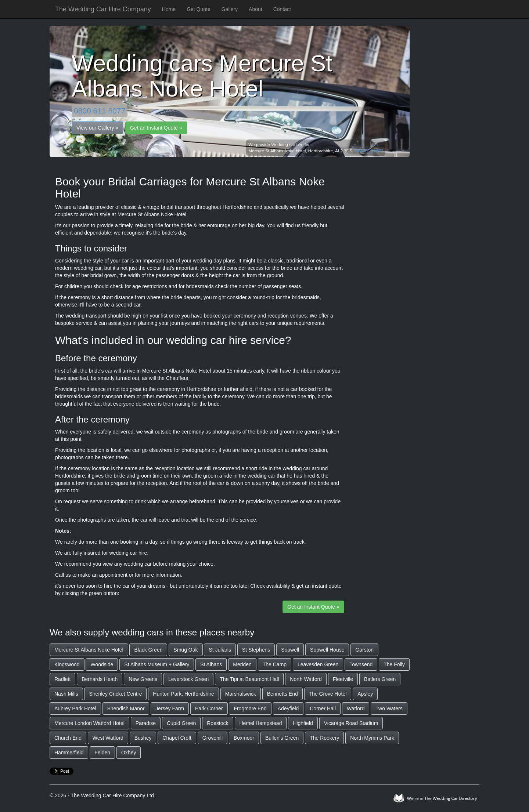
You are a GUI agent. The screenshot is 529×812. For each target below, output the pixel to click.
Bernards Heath (100, 679)
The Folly (394, 664)
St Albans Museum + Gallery (157, 664)
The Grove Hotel (328, 694)
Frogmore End (250, 708)
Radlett (62, 679)
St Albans (211, 664)
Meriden (242, 664)
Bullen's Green (282, 738)
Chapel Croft (177, 738)
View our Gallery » (97, 128)
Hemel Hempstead (261, 723)
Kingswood (67, 664)
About (255, 9)
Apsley (365, 694)
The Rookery (324, 738)
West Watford (108, 738)
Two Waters (389, 708)
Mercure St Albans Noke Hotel (89, 650)
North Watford (306, 679)
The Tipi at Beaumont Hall (249, 679)
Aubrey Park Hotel (75, 708)
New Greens (143, 679)
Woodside (102, 664)
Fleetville (343, 679)
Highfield (303, 723)
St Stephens (256, 650)
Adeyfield (288, 708)
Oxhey (129, 753)
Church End (68, 738)
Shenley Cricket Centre (115, 694)
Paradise (146, 723)
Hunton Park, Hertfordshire (183, 694)
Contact (282, 9)
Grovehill (213, 738)
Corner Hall (323, 708)
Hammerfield (69, 753)
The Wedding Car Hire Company (103, 9)
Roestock (217, 723)
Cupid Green (181, 723)
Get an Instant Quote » (156, 128)
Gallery (230, 9)
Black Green (148, 650)
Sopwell (290, 650)
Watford (356, 708)
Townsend (361, 664)
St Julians (220, 650)
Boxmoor (244, 738)
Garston (364, 650)
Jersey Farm (170, 708)
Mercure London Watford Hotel (89, 723)
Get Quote (199, 9)
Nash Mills (66, 694)
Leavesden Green (318, 664)
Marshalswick (241, 694)
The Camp (275, 664)
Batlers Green (380, 679)
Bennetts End (283, 694)
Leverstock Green (189, 679)
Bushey (143, 738)
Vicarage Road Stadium (351, 723)
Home (169, 9)
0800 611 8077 (100, 111)
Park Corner (209, 708)
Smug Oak (186, 650)
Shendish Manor (126, 708)
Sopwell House (327, 650)
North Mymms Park (372, 738)
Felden (102, 753)
